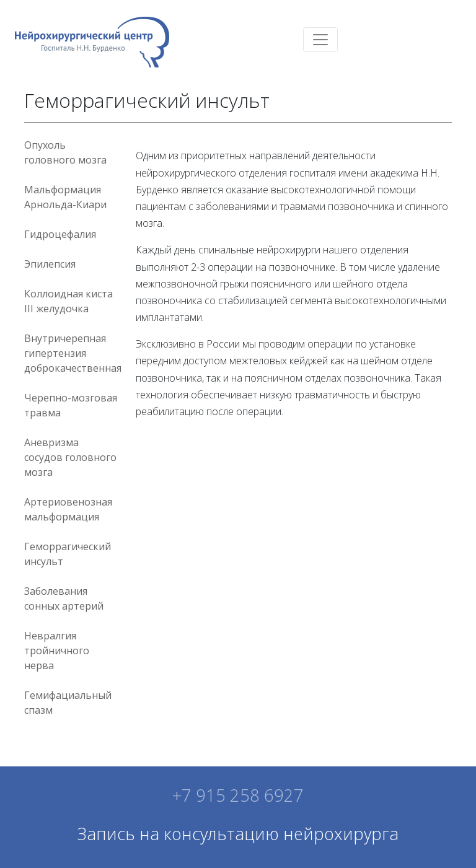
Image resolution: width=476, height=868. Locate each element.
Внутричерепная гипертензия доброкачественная (73, 353)
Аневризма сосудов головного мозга (70, 457)
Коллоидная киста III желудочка (68, 301)
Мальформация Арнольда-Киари (65, 197)
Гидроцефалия (60, 234)
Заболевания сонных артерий (64, 598)
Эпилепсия (50, 264)
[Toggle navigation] (320, 40)
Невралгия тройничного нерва (57, 651)
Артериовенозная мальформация (68, 509)
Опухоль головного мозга (65, 152)
